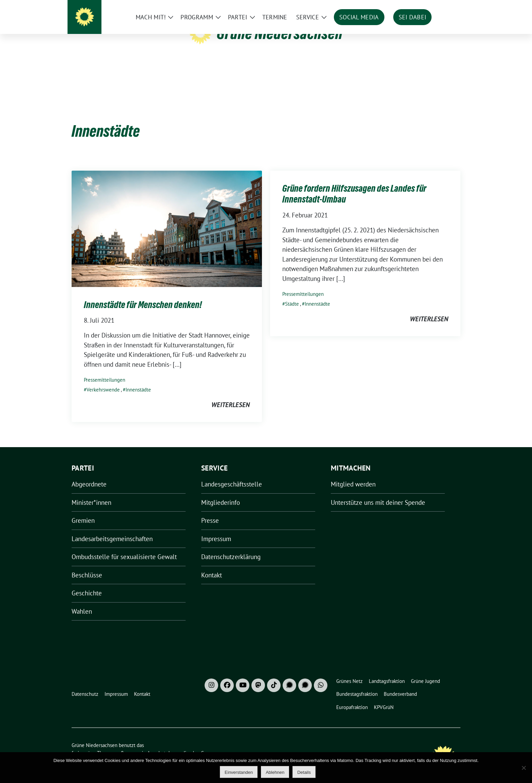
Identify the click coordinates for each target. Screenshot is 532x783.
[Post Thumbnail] (167, 217)
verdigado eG (190, 742)
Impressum (216, 528)
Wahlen (82, 601)
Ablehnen (275, 772)
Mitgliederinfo (221, 492)
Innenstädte (138, 379)
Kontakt (212, 565)
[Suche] (439, 7)
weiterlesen (231, 394)
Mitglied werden (353, 474)
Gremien (83, 510)
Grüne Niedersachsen (280, 33)
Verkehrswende (103, 379)
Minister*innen (91, 492)
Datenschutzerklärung (231, 546)
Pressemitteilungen (104, 369)
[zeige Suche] (448, 7)
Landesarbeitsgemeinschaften (112, 528)
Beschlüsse (87, 565)
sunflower (124, 742)
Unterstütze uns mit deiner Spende (378, 492)
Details (304, 772)
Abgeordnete (89, 474)
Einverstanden (239, 772)
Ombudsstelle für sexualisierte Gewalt (124, 546)
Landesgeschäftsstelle (232, 474)
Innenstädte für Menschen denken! (143, 294)
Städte (292, 293)
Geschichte (87, 583)
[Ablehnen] (524, 768)
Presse (210, 510)
